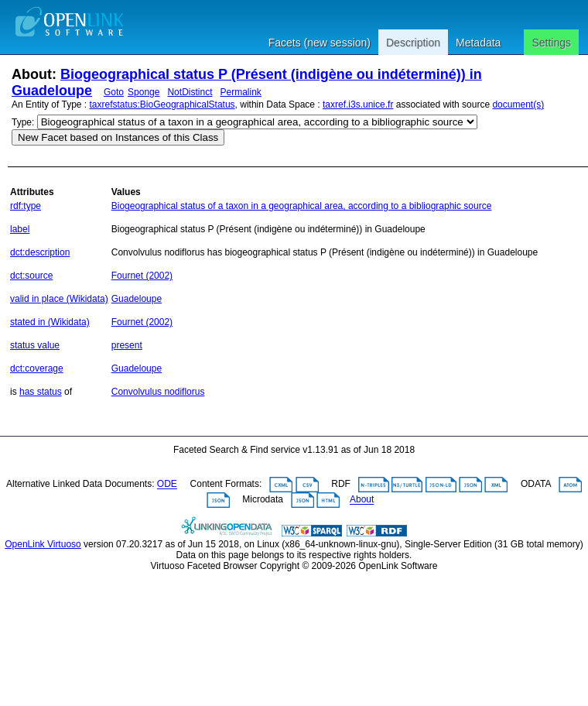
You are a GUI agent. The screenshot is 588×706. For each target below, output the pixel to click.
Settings (551, 43)
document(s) (518, 105)
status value (35, 345)
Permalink (240, 92)
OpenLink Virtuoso (43, 544)
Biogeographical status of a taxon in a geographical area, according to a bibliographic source (302, 206)
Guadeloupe (137, 299)
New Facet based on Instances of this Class (118, 137)
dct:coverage (37, 368)
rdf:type (26, 206)
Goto (114, 92)
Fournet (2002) (142, 276)
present (127, 345)
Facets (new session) (320, 43)
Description (413, 43)
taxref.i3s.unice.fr (358, 105)
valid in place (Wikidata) (59, 299)
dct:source (31, 276)
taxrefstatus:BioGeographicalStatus (162, 105)
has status (41, 392)
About (362, 500)
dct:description (40, 252)
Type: (23, 122)
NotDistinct (190, 92)
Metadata (478, 43)
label (20, 229)
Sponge (144, 92)
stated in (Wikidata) (50, 322)
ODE (167, 485)
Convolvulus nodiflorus (158, 392)
